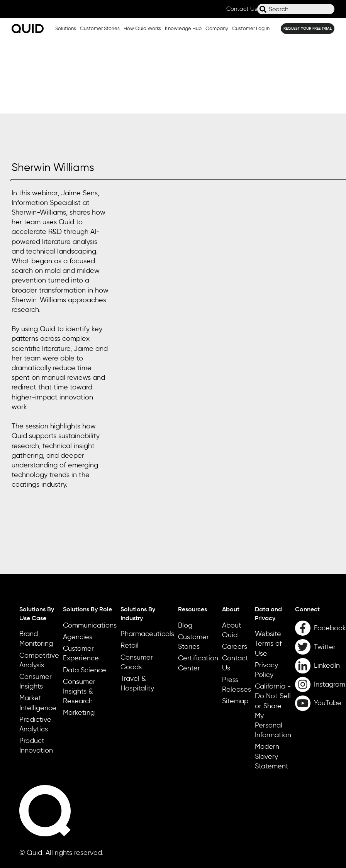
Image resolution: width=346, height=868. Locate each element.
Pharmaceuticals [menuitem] (147, 559)
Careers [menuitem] (235, 572)
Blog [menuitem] (185, 550)
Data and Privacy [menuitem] (268, 539)
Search (257, 12)
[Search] (263, 9)
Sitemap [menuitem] (235, 626)
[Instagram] (321, 610)
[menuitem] (321, 535)
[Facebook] (321, 553)
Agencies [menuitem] (78, 562)
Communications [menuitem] (90, 550)
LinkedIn (327, 591)
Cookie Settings (32, 852)
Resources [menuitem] (193, 535)
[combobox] (296, 9)
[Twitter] (321, 572)
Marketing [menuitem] (79, 638)
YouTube (328, 628)
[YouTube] (321, 629)
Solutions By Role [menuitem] (87, 535)
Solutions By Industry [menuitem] (138, 539)
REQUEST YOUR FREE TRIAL (308, 28)
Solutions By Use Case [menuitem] (37, 539)
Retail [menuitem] (130, 571)
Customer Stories (100, 28)
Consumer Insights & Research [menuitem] (79, 616)
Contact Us (242, 9)
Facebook (330, 553)
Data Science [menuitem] (85, 595)
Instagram (330, 609)
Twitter (325, 572)
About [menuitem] (231, 535)
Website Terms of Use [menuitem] (268, 569)
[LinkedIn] (321, 591)
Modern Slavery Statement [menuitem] (272, 682)
